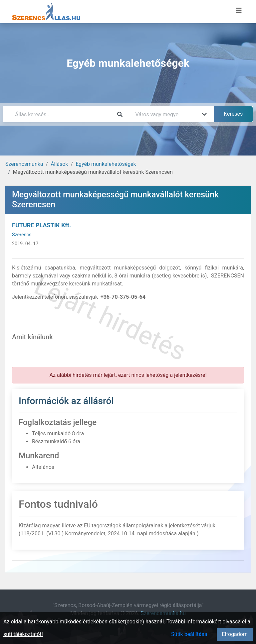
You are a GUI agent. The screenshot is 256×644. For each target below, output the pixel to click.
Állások (59, 164)
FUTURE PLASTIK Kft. (41, 225)
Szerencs (22, 235)
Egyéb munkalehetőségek (106, 164)
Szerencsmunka (24, 164)
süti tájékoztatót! (23, 634)
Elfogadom (235, 634)
